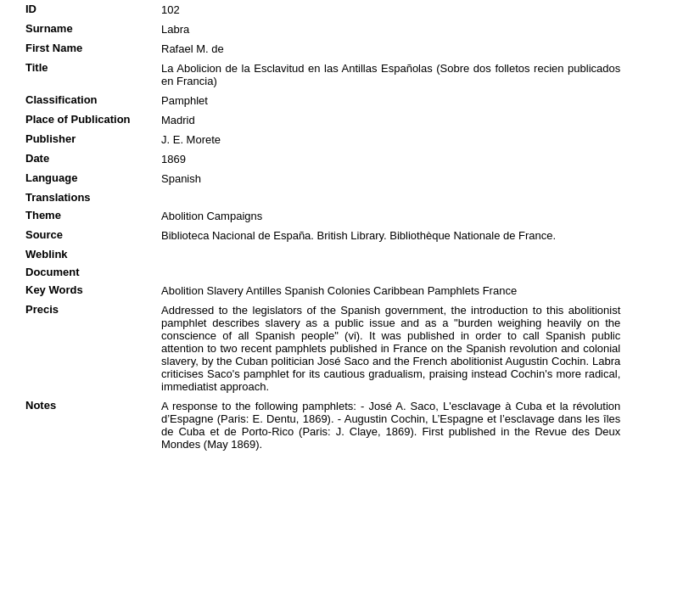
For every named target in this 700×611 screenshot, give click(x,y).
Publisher (50, 139)
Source (44, 235)
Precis (42, 309)
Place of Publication (78, 119)
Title (37, 67)
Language (51, 178)
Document (53, 272)
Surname (49, 28)
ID (31, 9)
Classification (62, 100)
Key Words (54, 290)
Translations (58, 197)
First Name (54, 48)
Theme (43, 215)
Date (37, 158)
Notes (41, 405)
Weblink (47, 254)
